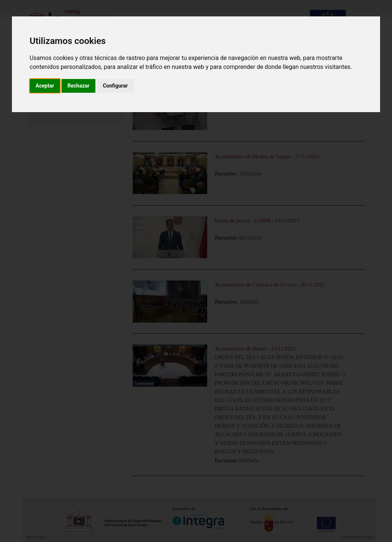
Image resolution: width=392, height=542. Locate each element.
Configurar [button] (115, 86)
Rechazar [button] (78, 86)
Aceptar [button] (45, 86)
